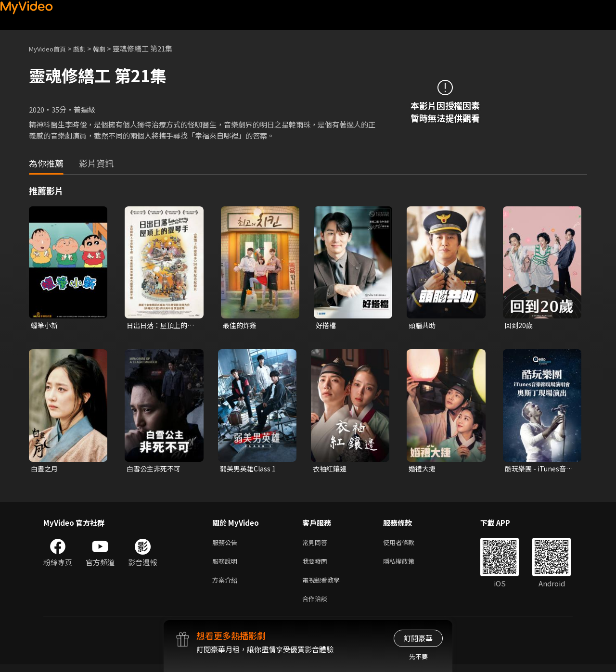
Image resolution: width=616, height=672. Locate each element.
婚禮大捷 (423, 470)
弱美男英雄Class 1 (249, 470)
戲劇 (87, 48)
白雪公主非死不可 (155, 470)
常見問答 (317, 545)
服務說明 (227, 565)
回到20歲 (520, 325)
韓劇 (109, 48)
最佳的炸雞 (241, 325)
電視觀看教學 (324, 585)
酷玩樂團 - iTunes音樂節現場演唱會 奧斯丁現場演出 (538, 470)
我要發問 (317, 565)
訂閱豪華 (418, 638)
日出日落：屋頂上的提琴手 (159, 326)
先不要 (418, 656)
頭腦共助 (423, 325)
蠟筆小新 (45, 325)
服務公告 (227, 545)
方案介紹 (227, 585)
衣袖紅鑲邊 (331, 470)
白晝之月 (45, 470)
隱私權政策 (407, 565)
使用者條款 (407, 545)
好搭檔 (327, 325)
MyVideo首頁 (51, 48)
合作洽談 (317, 605)
